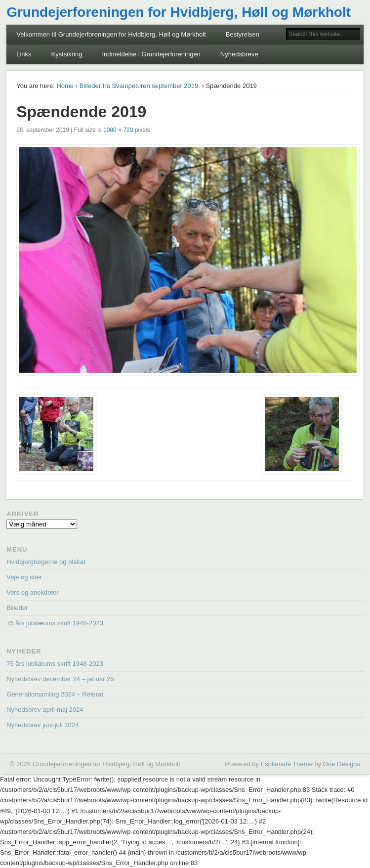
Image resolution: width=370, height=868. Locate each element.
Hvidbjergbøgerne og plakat (46, 562)
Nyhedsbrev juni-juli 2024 (42, 725)
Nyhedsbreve (239, 54)
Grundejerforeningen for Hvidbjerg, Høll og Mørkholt (179, 12)
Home (65, 86)
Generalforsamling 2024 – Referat (55, 694)
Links (24, 54)
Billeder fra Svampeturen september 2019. (140, 86)
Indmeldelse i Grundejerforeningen (151, 54)
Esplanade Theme (287, 764)
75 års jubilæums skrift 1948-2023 (55, 623)
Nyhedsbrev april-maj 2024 (45, 710)
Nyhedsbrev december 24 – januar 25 (60, 679)
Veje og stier (24, 577)
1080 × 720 (118, 130)
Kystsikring (67, 54)
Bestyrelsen (243, 34)
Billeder (17, 608)
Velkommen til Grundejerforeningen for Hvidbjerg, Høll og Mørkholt (111, 34)
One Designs (342, 764)
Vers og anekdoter (33, 592)
